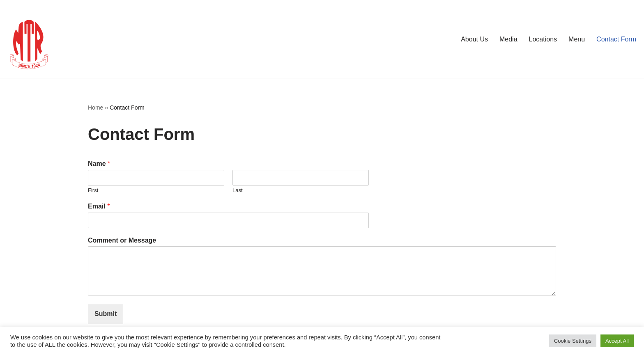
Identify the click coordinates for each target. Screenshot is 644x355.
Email (99, 206)
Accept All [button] (617, 341)
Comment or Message (122, 240)
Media (508, 39)
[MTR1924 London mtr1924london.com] (31, 39)
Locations (543, 39)
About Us (474, 39)
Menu (577, 39)
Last (238, 190)
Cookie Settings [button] (573, 341)
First (93, 190)
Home (95, 108)
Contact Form (616, 39)
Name (99, 164)
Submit (106, 314)
